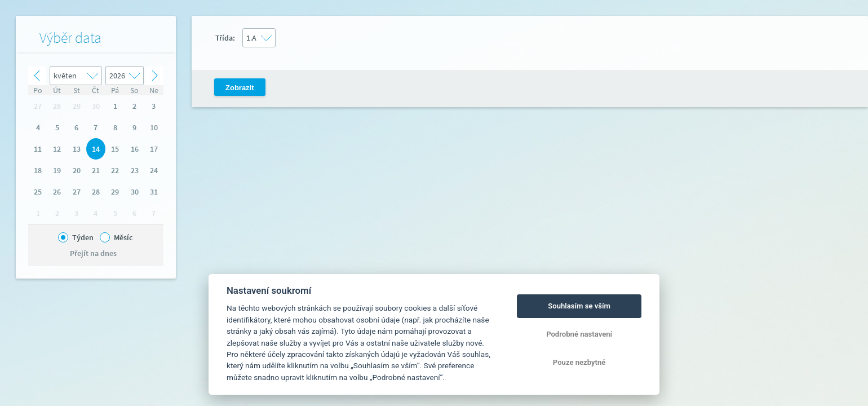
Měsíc (123, 237)
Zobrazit (240, 88)
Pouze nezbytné (579, 362)
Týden (83, 237)
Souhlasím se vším (579, 306)
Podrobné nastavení (579, 334)
